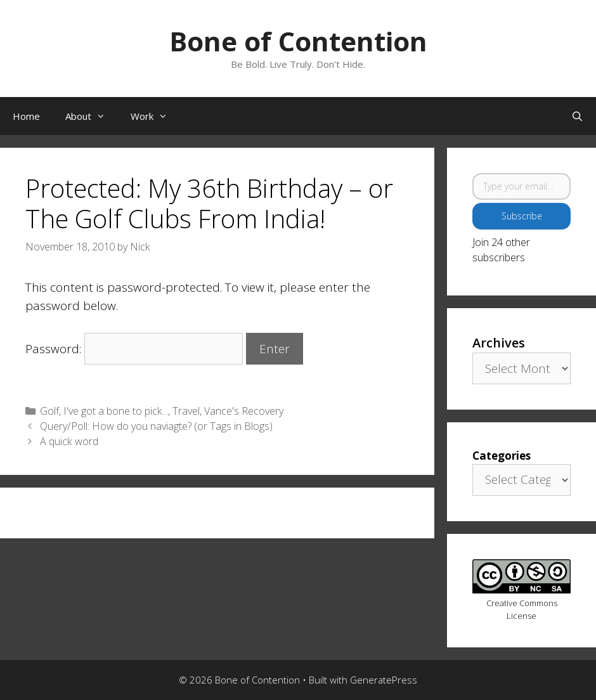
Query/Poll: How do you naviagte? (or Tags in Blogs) (156, 426)
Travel (186, 411)
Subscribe (522, 216)
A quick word (69, 441)
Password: (134, 349)
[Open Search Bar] (577, 116)
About (92, 116)
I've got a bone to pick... (116, 411)
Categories (502, 456)
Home (26, 116)
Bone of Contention (298, 41)
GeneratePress (384, 680)
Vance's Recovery (244, 411)
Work (155, 116)
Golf (49, 411)
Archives (499, 343)
